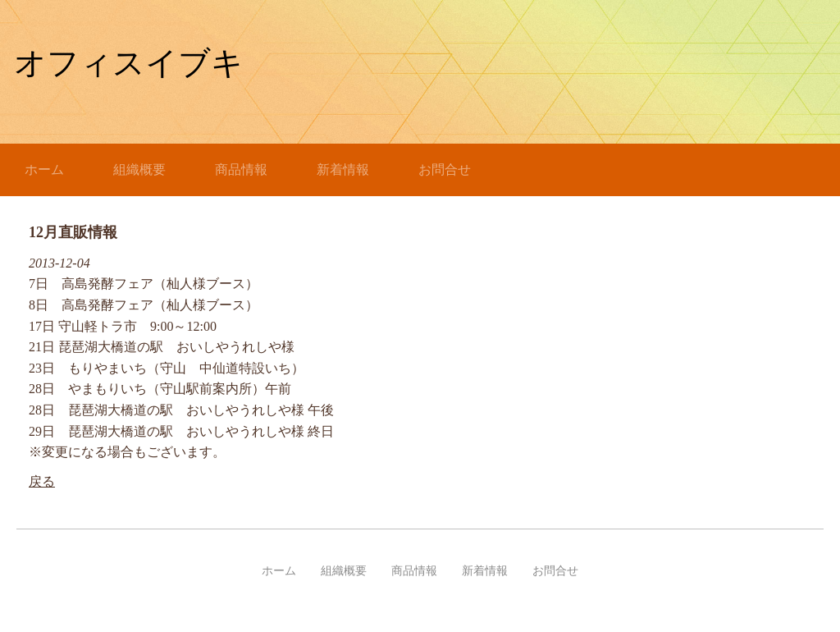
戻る (42, 481)
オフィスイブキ (129, 63)
